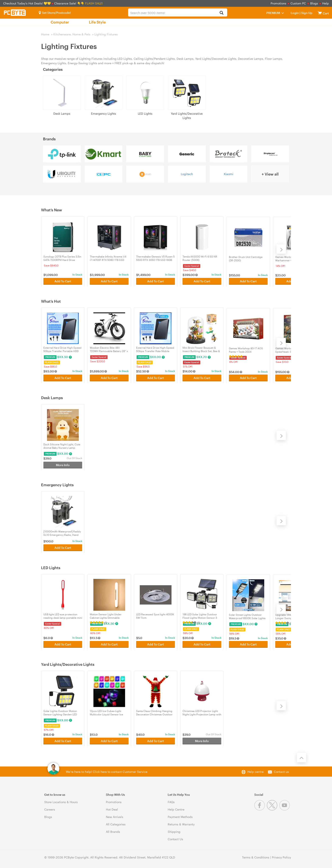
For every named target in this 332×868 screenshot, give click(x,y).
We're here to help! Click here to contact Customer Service (107, 772)
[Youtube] (285, 809)
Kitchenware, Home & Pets (72, 34)
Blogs (314, 3)
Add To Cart (63, 281)
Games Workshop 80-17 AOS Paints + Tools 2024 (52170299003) (246, 349)
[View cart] (320, 13)
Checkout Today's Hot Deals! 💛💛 (27, 3)
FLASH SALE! (94, 3)
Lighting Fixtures (106, 34)
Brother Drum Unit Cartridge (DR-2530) (246, 258)
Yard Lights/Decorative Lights (187, 116)
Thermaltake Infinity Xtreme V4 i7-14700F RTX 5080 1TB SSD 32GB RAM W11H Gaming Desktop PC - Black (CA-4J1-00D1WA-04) (108, 258)
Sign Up (306, 13)
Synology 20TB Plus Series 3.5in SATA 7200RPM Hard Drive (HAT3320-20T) (62, 258)
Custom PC (298, 3)
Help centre (255, 772)
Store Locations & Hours (61, 802)
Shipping (174, 832)
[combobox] (178, 13)
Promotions (278, 3)
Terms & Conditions (256, 857)
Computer (60, 22)
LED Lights (145, 114)
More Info (63, 464)
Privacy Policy (281, 857)
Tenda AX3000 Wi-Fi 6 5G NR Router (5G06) (200, 258)
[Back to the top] (302, 758)
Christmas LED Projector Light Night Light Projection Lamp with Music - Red (202, 713)
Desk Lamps (62, 114)
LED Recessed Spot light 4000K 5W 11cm (155, 616)
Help (326, 3)
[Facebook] (261, 809)
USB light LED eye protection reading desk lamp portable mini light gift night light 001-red (63, 616)
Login (295, 13)
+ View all (270, 174)
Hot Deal (112, 809)
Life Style (97, 22)
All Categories (116, 824)
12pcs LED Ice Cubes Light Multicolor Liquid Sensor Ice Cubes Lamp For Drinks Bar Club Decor (109, 713)
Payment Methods (180, 817)
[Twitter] (273, 809)
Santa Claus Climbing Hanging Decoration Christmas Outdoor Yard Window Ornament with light (154, 713)
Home (45, 34)
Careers (50, 809)
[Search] (222, 13)
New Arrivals (115, 817)
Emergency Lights (104, 114)
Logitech (187, 174)
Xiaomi (228, 174)
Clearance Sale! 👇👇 (69, 3)
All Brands (113, 832)
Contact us (281, 772)
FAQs (171, 802)
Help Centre (176, 809)
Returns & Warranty (181, 824)
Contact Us (175, 839)
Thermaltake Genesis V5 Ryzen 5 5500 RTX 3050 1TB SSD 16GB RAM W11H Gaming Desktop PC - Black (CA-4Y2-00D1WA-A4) (155, 258)
